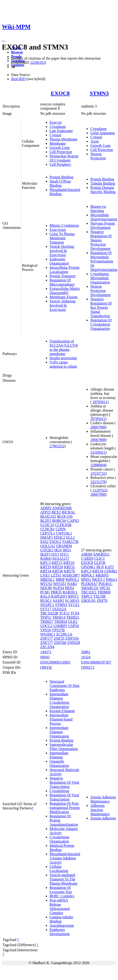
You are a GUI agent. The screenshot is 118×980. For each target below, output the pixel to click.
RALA (45, 596)
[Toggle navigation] (4, 41)
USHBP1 (60, 626)
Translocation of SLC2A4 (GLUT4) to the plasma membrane (64, 347)
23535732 (98, 473)
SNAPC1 (47, 605)
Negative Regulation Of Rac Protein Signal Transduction (101, 307)
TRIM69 (104, 592)
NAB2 (72, 584)
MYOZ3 (60, 584)
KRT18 (69, 563)
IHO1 (67, 550)
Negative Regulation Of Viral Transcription (64, 782)
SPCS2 (105, 588)
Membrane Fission (64, 297)
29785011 (100, 402)
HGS (58, 550)
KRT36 (58, 571)
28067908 (98, 427)
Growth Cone (60, 148)
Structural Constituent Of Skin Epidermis (64, 686)
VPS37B (58, 630)
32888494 (98, 465)
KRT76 (69, 571)
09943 (45, 657)
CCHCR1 (47, 529)
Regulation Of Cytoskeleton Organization (101, 324)
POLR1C (106, 584)
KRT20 (58, 567)
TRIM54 (61, 622)
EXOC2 (55, 542)
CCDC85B (63, 525)
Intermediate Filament (59, 755)
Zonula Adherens (103, 818)
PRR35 (56, 592)
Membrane (58, 143)
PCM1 (45, 592)
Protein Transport (63, 276)
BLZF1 (46, 521)
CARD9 (87, 558)
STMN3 (99, 93)
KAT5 (109, 567)
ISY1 (55, 554)
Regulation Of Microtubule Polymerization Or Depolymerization (104, 261)
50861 (86, 652)
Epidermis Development (60, 932)
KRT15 (57, 563)
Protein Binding (61, 177)
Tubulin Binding (103, 183)
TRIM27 (47, 622)
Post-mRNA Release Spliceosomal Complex (60, 906)
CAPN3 (73, 521)
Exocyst (56, 122)
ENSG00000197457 (96, 662)
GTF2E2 (47, 550)
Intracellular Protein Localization (64, 270)
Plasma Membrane (64, 139)
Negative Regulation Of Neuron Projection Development (101, 240)
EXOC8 (60, 93)
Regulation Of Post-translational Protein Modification (65, 808)
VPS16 (46, 630)
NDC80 (46, 588)
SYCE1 (74, 605)
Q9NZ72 (88, 667)
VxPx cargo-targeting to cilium (63, 364)
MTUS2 (46, 584)
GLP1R (100, 563)
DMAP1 (47, 537)
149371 (46, 652)
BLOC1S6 (65, 516)
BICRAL (68, 512)
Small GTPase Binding (60, 183)
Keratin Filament (62, 711)
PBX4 (69, 588)
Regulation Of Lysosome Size (61, 890)
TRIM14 (59, 617)
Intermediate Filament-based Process (61, 719)
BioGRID (18, 79)
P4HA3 (111, 580)
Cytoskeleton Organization (59, 839)
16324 (86, 657)
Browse (17, 52)
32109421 (98, 452)
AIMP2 (46, 508)
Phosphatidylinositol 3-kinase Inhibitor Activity (65, 858)
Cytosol (55, 135)
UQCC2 (46, 626)
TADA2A (59, 609)
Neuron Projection (98, 156)
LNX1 (45, 575)
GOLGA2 (48, 546)
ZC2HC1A (64, 634)
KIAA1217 (61, 558)
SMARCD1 (90, 588)
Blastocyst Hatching (98, 209)
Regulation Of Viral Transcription (64, 797)
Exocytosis (58, 230)
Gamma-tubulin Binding (61, 919)
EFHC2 (59, 537)
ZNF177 (47, 638)
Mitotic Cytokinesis (64, 225)
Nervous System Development (103, 225)
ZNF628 (74, 643)
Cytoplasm (58, 127)
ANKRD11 (101, 554)
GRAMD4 (64, 546)
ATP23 (45, 512)
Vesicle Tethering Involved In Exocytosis (62, 305)
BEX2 (56, 512)
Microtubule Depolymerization (104, 217)
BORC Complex (62, 896)
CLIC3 (99, 558)
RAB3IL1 (70, 592)
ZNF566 (60, 643)
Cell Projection (61, 152)
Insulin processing (63, 358)
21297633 (100, 490)
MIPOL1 (72, 580)
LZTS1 (56, 575)
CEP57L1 (48, 533)
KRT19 (46, 567)
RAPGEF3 (59, 596)
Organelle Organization (59, 763)
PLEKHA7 (89, 584)
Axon (94, 141)
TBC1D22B (49, 613)
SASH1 (59, 601)
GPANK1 (88, 567)
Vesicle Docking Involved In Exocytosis (62, 251)
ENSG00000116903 (55, 662)
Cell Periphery (60, 164)
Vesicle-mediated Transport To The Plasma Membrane (64, 879)
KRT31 (69, 567)
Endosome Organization (59, 261)
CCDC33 (47, 525)
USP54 (73, 626)
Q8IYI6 (46, 667)
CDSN (61, 529)
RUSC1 (46, 601)
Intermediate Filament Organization (59, 732)
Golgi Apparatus (103, 133)
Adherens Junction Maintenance (100, 810)
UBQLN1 (88, 601)
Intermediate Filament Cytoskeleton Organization (59, 700)
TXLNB (99, 596)
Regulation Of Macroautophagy (62, 282)
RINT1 (73, 596)
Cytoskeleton (59, 791)
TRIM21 (73, 617)
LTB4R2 (111, 571)
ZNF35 (59, 638)
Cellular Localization (59, 869)
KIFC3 (45, 563)
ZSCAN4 (47, 647)
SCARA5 (72, 601)
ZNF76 (102, 601)
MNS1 (86, 580)
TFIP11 (46, 617)
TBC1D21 (89, 592)
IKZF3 (45, 554)
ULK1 (73, 622)
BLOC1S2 (48, 516)
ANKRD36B (62, 508)
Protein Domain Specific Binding (103, 190)
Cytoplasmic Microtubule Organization (100, 278)
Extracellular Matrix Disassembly (65, 291)
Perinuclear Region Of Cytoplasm (64, 158)
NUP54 (58, 588)
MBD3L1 (47, 580)
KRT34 (46, 571)
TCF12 (64, 613)
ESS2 (44, 542)
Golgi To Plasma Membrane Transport (62, 238)
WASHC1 (48, 634)
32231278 (98, 482)
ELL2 (70, 537)
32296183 (37, 63)
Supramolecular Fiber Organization (64, 747)
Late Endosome (61, 131)
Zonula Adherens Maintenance (103, 799)
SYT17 (46, 609)
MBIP (60, 580)
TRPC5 (87, 596)
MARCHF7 (71, 575)
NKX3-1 (98, 580)
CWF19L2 (64, 533)
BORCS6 (59, 521)
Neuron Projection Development (100, 291)
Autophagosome (62, 925)
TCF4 (75, 613)
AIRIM (86, 554)
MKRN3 (102, 575)
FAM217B (70, 542)
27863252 (57, 446)
